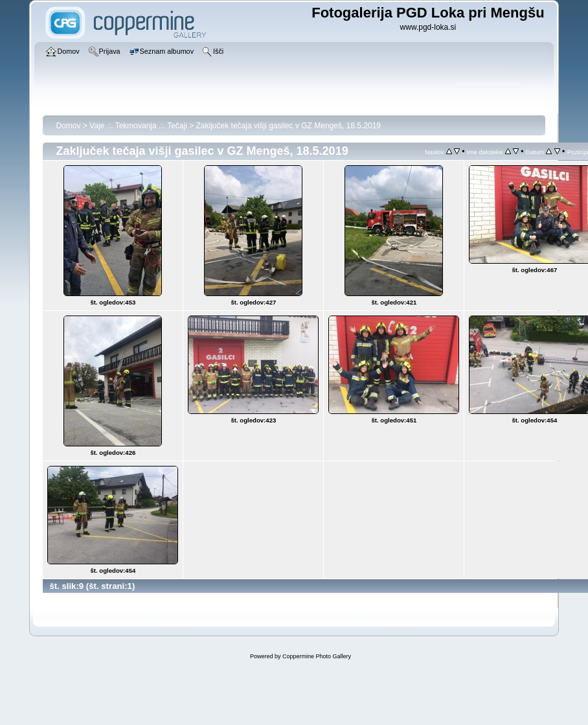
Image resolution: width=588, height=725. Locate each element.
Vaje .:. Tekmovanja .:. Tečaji (138, 126)
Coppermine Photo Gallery (317, 656)
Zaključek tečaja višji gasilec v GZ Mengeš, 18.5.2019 (288, 126)
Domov (68, 126)
